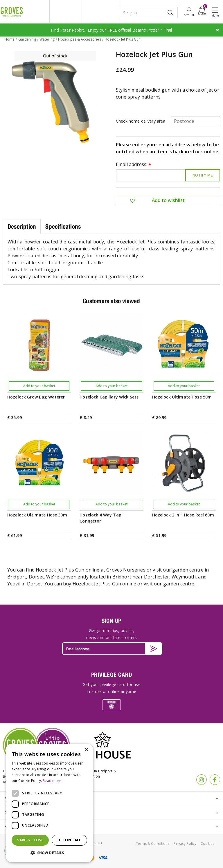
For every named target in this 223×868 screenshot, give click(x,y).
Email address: (134, 164)
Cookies (207, 843)
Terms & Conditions (153, 843)
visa (103, 857)
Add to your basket (39, 386)
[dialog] (49, 803)
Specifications (63, 226)
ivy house (101, 12)
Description (22, 226)
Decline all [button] (69, 840)
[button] (49, 853)
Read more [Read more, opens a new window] (52, 781)
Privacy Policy (185, 843)
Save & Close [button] (30, 840)
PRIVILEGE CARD (112, 674)
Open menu (216, 12)
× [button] (86, 750)
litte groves (66, 12)
